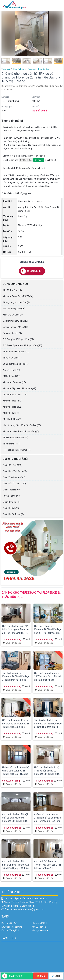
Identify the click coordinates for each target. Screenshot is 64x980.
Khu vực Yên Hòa (40, 930)
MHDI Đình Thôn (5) (12, 419)
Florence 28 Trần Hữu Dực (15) (17, 450)
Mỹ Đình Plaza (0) (11, 413)
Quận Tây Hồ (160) (12, 490)
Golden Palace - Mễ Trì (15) (15, 327)
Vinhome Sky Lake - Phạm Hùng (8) (19, 388)
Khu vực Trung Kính (10, 930)
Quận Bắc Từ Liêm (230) (14, 484)
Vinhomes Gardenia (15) (14, 382)
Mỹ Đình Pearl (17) (12, 376)
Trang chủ (6, 69)
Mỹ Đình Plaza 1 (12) (13, 401)
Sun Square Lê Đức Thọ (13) (16, 364)
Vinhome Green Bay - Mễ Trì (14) (18, 296)
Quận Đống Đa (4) (11, 502)
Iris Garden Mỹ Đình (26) (14, 309)
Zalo (56, 976)
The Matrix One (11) (12, 290)
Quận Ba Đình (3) (11, 508)
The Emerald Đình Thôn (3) (16, 438)
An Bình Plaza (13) (12, 370)
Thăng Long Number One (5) (16, 302)
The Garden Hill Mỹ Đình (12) (16, 352)
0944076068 (26, 160)
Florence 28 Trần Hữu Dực (38, 69)
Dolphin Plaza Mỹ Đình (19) (15, 321)
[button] (60, 34)
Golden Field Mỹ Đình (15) (15, 395)
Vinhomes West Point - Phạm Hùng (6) (21, 431)
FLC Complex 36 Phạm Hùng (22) (18, 339)
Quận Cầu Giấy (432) (13, 465)
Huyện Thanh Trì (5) (12, 496)
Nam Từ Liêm (19, 69)
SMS (41, 976)
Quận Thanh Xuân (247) (14, 477)
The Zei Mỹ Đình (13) (13, 358)
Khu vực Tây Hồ (39, 927)
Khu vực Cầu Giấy (10, 923)
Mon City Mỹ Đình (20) (13, 315)
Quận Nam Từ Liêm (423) (15, 471)
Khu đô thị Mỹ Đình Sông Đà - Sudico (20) (22, 425)
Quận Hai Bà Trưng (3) (13, 514)
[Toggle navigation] (59, 5)
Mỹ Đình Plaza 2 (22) (13, 407)
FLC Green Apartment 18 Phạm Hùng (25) (22, 345)
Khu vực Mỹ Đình (40, 923)
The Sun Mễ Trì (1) (12, 444)
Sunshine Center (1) (12, 333)
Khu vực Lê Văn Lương (12, 927)
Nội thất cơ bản (40, 111)
